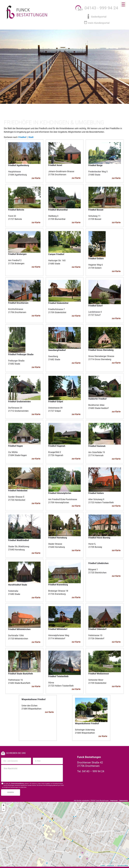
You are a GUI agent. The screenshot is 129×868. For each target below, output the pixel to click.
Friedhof (22, 137)
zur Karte (36, 178)
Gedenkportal (99, 17)
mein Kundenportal (99, 23)
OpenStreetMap (123, 866)
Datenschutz (124, 801)
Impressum (114, 801)
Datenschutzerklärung (17, 783)
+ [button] (4, 805)
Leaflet (103, 866)
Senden (11, 792)
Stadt (31, 137)
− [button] (4, 809)
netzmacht (110, 866)
